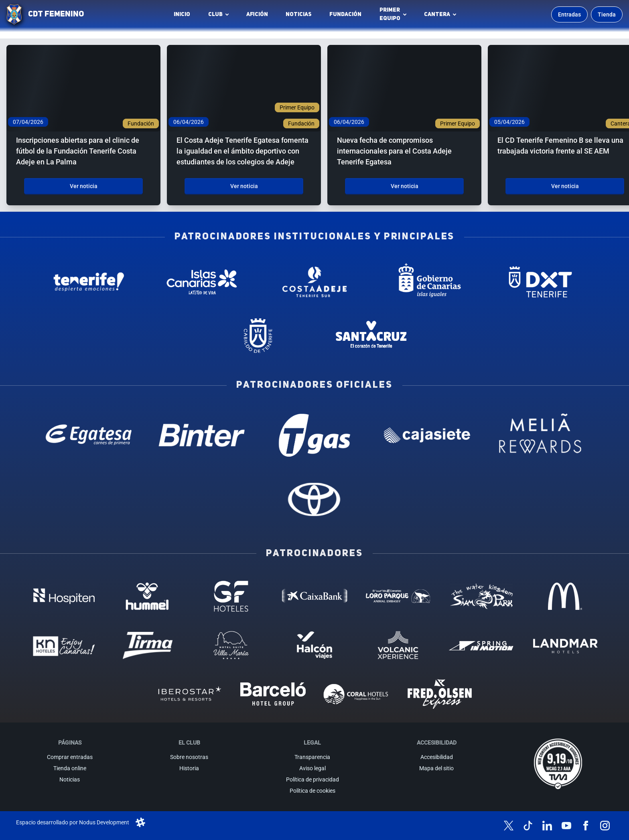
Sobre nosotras (189, 757)
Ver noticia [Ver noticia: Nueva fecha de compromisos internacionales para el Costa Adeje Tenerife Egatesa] (405, 186)
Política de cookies (312, 791)
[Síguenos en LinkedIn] (547, 826)
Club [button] (215, 14)
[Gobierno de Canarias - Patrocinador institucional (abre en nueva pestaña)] (427, 282)
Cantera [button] (437, 14)
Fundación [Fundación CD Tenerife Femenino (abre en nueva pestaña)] (348, 16)
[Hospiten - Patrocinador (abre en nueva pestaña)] (64, 596)
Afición (257, 14)
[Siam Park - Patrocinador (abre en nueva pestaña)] (481, 596)
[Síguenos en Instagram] (605, 826)
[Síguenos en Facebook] (586, 826)
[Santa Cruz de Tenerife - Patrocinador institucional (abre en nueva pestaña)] (371, 336)
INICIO (182, 14)
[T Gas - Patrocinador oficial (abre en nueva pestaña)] (314, 435)
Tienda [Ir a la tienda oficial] (607, 14)
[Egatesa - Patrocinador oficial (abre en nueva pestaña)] (89, 435)
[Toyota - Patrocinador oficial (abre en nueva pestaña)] (314, 499)
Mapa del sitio (436, 768)
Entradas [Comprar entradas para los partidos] (569, 14)
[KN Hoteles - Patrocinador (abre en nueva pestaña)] (64, 645)
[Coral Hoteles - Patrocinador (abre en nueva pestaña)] (356, 694)
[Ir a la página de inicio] (14, 14)
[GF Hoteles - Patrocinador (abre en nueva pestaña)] (231, 596)
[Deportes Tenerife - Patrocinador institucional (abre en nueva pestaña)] (540, 282)
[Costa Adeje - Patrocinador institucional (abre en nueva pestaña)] (314, 282)
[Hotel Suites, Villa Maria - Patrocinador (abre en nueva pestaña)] (231, 645)
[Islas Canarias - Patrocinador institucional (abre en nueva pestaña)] (202, 282)
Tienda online (70, 768)
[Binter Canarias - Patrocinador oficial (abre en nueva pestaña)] (202, 435)
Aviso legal (312, 768)
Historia (189, 768)
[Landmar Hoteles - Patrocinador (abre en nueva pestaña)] (565, 645)
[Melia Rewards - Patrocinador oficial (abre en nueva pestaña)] (540, 435)
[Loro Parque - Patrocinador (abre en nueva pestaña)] (398, 596)
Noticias (299, 14)
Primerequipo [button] (390, 14)
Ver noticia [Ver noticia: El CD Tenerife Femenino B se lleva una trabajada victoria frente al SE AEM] (565, 186)
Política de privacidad (312, 779)
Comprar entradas (70, 757)
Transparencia (312, 757)
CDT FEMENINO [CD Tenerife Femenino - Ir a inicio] (56, 14)
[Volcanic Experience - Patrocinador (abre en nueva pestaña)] (398, 645)
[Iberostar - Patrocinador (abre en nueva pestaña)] (189, 694)
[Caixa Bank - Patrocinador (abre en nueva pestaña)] (314, 596)
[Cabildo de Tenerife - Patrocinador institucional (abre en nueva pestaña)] (258, 336)
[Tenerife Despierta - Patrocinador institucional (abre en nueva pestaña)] (89, 282)
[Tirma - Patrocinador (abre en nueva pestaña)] (148, 645)
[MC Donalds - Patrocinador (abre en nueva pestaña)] (565, 596)
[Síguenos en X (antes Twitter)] (509, 826)
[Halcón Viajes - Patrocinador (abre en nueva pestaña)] (314, 645)
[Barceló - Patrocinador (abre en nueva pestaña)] (273, 694)
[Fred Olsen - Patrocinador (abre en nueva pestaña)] (440, 694)
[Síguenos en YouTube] (566, 826)
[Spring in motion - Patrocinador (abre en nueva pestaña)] (481, 645)
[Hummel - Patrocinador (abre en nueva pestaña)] (148, 596)
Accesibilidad (437, 757)
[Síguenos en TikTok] (528, 826)
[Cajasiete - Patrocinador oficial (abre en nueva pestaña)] (427, 435)
